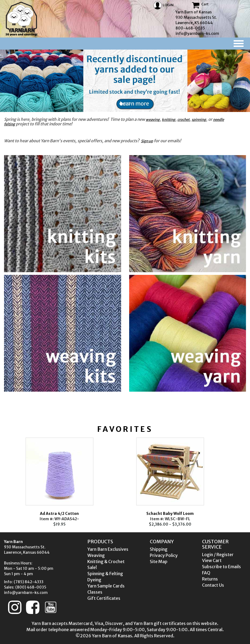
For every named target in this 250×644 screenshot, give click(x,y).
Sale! (92, 567)
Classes (95, 592)
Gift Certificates (104, 598)
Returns (210, 579)
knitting (169, 120)
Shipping (159, 549)
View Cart (212, 560)
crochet (183, 120)
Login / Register (218, 555)
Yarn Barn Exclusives (108, 549)
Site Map (159, 561)
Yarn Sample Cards (106, 586)
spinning (199, 120)
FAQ (206, 573)
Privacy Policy (164, 555)
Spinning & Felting (105, 574)
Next (233, 482)
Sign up (147, 141)
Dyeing (94, 580)
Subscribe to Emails (221, 567)
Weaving (96, 555)
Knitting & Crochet (106, 561)
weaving (153, 120)
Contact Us (213, 585)
